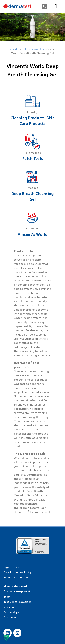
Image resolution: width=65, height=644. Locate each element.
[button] (44, 6)
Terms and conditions (17, 578)
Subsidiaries (11, 607)
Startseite (12, 49)
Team (7, 597)
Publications (11, 617)
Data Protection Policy (17, 572)
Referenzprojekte (33, 49)
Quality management (17, 591)
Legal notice (11, 567)
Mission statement (15, 586)
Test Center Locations (17, 602)
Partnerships (11, 612)
